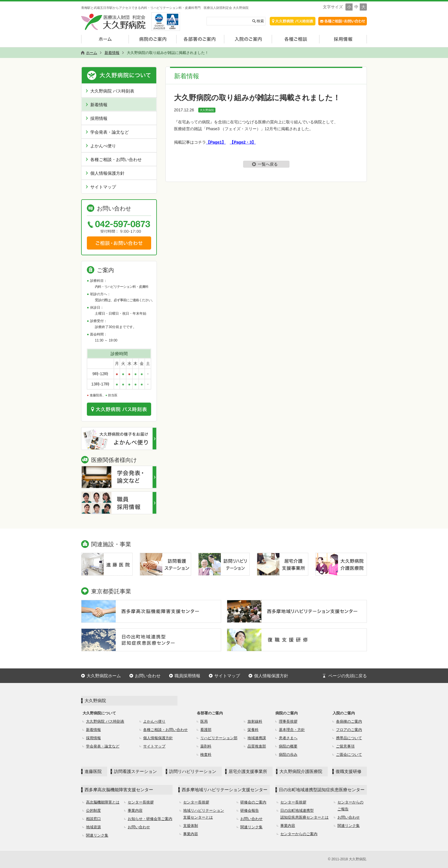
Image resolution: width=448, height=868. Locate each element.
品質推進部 (257, 746)
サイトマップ (103, 187)
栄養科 (253, 730)
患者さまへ (288, 738)
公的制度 (93, 810)
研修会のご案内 (253, 802)
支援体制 (191, 826)
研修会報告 (250, 810)
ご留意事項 (345, 746)
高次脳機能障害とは (103, 802)
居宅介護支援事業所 (248, 771)
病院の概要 (288, 746)
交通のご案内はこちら (119, 409)
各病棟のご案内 (349, 721)
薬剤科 (206, 746)
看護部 (206, 730)
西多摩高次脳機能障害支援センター (119, 790)
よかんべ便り (103, 146)
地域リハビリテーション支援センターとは (204, 814)
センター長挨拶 (141, 802)
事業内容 (135, 810)
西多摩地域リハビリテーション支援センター (225, 790)
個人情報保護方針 (107, 173)
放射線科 (255, 721)
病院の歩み (288, 755)
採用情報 (99, 118)
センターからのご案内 (299, 834)
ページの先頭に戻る (348, 676)
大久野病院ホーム (104, 676)
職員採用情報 (187, 676)
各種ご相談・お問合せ (343, 21)
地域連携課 (257, 738)
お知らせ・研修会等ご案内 (150, 819)
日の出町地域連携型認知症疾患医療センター (322, 790)
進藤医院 (93, 771)
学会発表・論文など (110, 132)
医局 (204, 721)
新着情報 (99, 105)
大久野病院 (207, 110)
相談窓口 (93, 819)
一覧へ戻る (268, 164)
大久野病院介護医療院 (301, 771)
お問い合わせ (148, 676)
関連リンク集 (97, 835)
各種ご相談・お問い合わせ (116, 159)
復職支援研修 (349, 771)
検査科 (206, 755)
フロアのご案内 (349, 730)
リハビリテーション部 (219, 738)
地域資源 (93, 827)
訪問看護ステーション (135, 771)
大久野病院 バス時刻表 (112, 91)
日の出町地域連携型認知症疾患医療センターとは (304, 814)
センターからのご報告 (350, 806)
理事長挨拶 (288, 721)
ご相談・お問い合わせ (119, 243)
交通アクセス (293, 21)
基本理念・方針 (292, 730)
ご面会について (349, 755)
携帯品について (349, 738)
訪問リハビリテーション (193, 771)
